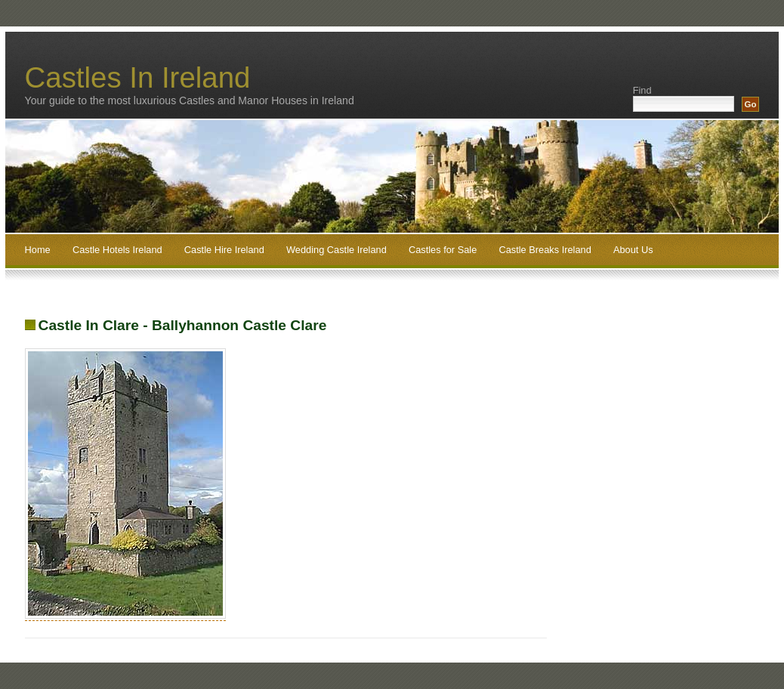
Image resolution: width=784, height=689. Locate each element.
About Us (633, 250)
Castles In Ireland (138, 77)
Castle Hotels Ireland (117, 250)
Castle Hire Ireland (224, 250)
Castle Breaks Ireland (545, 250)
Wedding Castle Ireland (336, 250)
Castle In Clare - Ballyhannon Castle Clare (183, 325)
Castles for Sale (443, 250)
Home (38, 250)
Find (642, 90)
